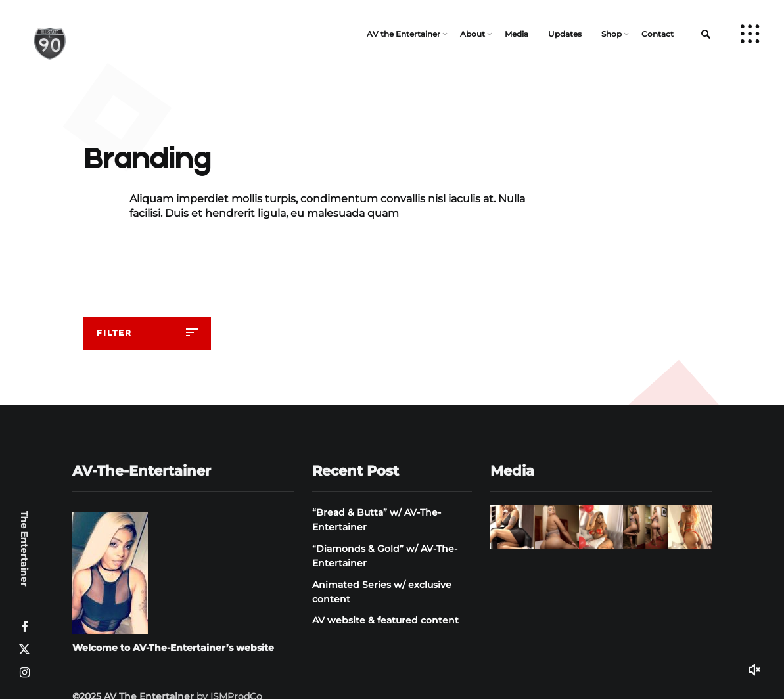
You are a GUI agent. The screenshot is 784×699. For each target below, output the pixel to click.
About (473, 34)
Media (517, 34)
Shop (611, 34)
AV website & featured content (385, 620)
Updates (565, 34)
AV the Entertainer (404, 34)
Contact (657, 34)
